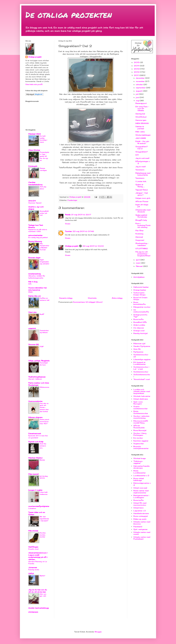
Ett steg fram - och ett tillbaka (142, 109)
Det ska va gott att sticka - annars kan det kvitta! (44, 407)
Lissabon (32, 508)
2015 (137, 62)
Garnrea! (139, 237)
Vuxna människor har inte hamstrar (38, 289)
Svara (68, 224)
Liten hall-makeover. (44, 493)
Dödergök (33, 166)
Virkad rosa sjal (140, 488)
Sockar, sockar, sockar (43, 535)
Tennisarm (140, 170)
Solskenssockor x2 (141, 356)
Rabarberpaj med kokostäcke (143, 174)
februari (139, 266)
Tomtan (68, 231)
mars (138, 263)
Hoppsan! (140, 240)
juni (138, 97)
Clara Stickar (34, 150)
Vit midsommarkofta (141, 311)
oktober (140, 84)
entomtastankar (35, 235)
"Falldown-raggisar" (138, 462)
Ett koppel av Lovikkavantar (139, 363)
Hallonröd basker (141, 287)
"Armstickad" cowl (142, 379)
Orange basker (140, 290)
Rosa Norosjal (140, 430)
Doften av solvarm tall (44, 299)
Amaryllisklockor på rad (44, 213)
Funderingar (72, 200)
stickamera (33, 612)
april (138, 260)
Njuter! (42, 576)
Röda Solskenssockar (141, 412)
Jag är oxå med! (142, 158)
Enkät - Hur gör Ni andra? (142, 142)
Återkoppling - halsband (142, 244)
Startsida (92, 298)
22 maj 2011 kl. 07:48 (83, 231)
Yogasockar (139, 444)
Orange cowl (139, 331)
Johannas (33, 567)
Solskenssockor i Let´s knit (141, 368)
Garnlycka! (140, 114)
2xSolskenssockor (142, 375)
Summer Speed (35, 203)
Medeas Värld (35, 134)
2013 (137, 69)
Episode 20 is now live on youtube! (38, 437)
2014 (137, 66)
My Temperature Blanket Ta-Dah (44, 247)
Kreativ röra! (33, 549)
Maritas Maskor (35, 458)
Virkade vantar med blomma (142, 523)
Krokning (139, 234)
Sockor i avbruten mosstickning (141, 417)
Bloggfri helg (141, 220)
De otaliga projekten (69, 15)
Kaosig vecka (34, 570)
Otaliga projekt (72, 246)
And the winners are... (43, 446)
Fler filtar (139, 231)
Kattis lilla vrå (34, 296)
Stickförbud (141, 117)
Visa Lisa (32, 312)
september (141, 88)
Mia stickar (33, 531)
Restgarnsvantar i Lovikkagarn (141, 496)
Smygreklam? (142, 152)
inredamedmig (35, 274)
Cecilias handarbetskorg (35, 183)
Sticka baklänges (143, 135)
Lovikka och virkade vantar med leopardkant (142, 391)
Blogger (98, 632)
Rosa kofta (138, 319)
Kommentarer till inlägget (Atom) (88, 302)
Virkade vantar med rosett (142, 533)
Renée (68, 215)
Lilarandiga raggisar (142, 359)
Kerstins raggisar (141, 441)
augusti (139, 91)
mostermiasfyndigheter (39, 506)
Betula (42, 460)
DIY (137, 155)
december (140, 78)
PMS (30, 292)
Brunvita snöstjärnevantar (141, 447)
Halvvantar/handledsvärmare (141, 467)
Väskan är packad (140, 127)
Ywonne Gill (34, 344)
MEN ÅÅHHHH (142, 123)
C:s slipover (139, 328)
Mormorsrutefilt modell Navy (141, 422)
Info (30, 284)
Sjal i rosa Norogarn (138, 403)
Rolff (42, 314)
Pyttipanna (138, 352)
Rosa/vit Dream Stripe (140, 298)
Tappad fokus (142, 190)
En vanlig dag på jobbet (38, 237)
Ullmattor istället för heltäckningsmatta (37, 277)
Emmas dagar (34, 258)
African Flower (142, 201)
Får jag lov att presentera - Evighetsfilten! (143, 254)
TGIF (42, 347)
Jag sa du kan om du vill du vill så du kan (38, 591)
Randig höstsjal (140, 333)
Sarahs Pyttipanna (142, 346)
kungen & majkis (35, 490)
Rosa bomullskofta (139, 303)
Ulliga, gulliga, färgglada (39, 361)
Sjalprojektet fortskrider (141, 216)
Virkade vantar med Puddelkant (142, 538)
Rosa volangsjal (141, 516)
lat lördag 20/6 (44, 477)
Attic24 (32, 201)
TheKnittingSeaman (37, 377)
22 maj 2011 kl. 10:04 (93, 246)
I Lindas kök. (141, 181)
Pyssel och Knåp (36, 442)
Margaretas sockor (142, 307)
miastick (32, 328)
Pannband (138, 527)
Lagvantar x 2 (140, 511)
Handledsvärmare (141, 513)
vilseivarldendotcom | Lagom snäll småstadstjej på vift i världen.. (38, 556)
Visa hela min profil (34, 84)
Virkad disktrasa (141, 399)
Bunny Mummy (35, 241)
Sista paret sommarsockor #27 (44, 422)
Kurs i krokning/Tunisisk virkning (143, 225)
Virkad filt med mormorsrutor (140, 504)
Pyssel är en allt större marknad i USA (38, 231)
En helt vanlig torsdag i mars (43, 139)
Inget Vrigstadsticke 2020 (44, 262)
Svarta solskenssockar (140, 407)
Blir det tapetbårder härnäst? (44, 519)
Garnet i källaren (35, 379)
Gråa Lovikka (139, 325)
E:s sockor (138, 438)
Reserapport (141, 103)
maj (138, 101)
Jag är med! (141, 167)
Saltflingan (33, 547)
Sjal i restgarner (140, 529)
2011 (137, 75)
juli (137, 94)
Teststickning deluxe (44, 332)
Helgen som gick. (143, 198)
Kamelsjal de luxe (44, 364)
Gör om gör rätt (43, 595)
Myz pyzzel (33, 474)
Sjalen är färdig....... (140, 186)
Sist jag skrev (43, 188)
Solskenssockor (141, 372)
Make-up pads (140, 519)
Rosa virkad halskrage (139, 479)
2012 (137, 72)
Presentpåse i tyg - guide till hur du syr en (44, 156)
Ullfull (31, 574)
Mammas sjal (139, 343)
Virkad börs (138, 508)
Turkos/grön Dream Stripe (139, 294)
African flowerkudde (139, 427)
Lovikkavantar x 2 (141, 476)
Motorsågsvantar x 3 (142, 484)
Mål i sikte (140, 132)
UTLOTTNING (142, 249)
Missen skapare (35, 417)
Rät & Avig (33, 282)
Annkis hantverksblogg (38, 608)
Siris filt (137, 349)
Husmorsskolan (35, 401)
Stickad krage (139, 458)
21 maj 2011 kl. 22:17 (81, 215)
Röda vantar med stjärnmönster (141, 492)
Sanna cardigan (43, 169)
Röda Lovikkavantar (139, 472)
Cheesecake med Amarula (143, 211)
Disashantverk (35, 434)
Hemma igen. (141, 120)
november (140, 81)
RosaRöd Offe (140, 322)
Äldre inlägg (117, 298)
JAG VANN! (141, 138)
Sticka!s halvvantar (142, 396)
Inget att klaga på (142, 206)
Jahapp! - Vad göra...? (142, 194)
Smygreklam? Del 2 (142, 147)
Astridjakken (139, 277)
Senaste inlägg (66, 298)
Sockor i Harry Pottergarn (140, 434)
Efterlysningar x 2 (143, 162)
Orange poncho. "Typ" (140, 316)
